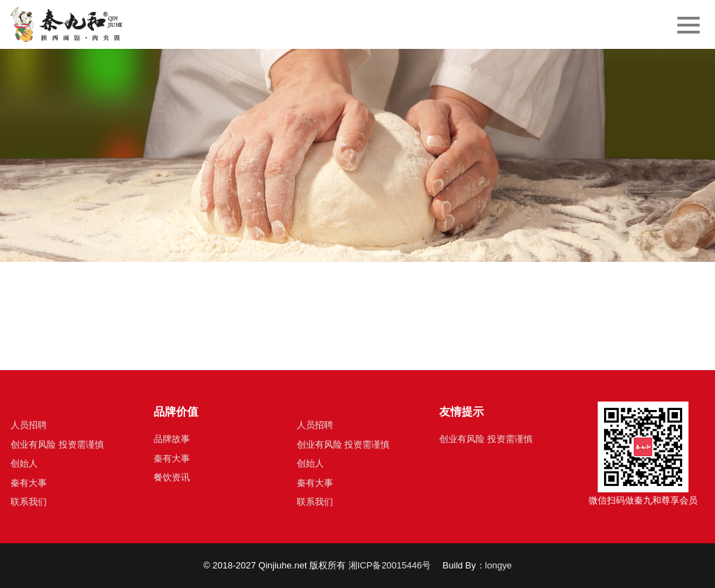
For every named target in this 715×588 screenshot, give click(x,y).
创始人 (24, 463)
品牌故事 (172, 439)
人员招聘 (29, 425)
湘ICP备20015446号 (390, 565)
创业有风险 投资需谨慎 (57, 444)
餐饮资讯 (172, 477)
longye (499, 565)
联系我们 (29, 502)
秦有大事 (29, 483)
